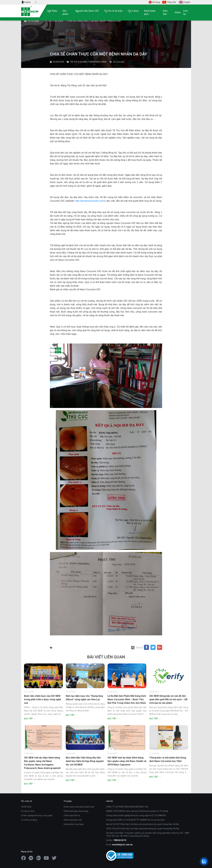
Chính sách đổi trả (72, 815)
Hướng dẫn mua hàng (73, 824)
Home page (32, 21)
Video (178, 12)
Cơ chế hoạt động (29, 820)
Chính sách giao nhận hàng (76, 811)
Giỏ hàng (154, 2)
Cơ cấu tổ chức (28, 811)
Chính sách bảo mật (73, 820)
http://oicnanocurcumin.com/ (90, 201)
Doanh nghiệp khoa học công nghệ (37, 815)
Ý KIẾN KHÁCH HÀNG (97, 62)
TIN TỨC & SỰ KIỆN (53, 21)
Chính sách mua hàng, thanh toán (79, 807)
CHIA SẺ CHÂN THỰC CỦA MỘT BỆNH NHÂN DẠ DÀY (94, 21)
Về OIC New (26, 807)
